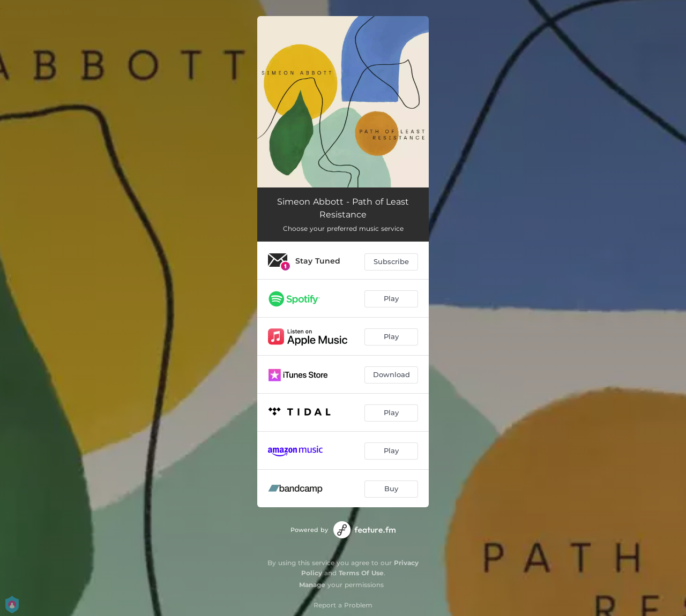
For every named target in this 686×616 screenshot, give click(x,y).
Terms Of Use (361, 573)
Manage (312, 585)
